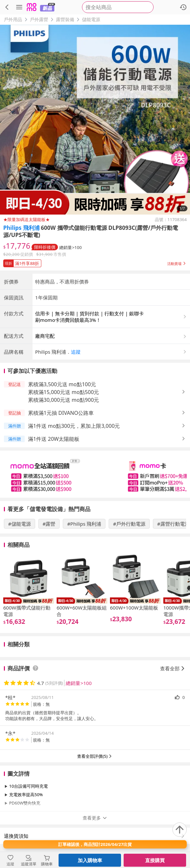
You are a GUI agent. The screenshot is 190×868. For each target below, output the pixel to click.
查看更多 (95, 818)
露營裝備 (65, 19)
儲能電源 (91, 19)
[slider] (95, 474)
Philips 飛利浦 (21, 228)
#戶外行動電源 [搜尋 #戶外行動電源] (129, 524)
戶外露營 (39, 19)
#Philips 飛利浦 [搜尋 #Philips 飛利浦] (84, 524)
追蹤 (76, 352)
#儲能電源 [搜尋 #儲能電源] (20, 524)
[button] (95, 262)
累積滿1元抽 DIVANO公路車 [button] (61, 413)
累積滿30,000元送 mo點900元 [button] (63, 400)
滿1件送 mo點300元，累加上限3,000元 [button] (74, 426)
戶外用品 (13, 19)
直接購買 (155, 860)
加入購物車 (90, 860)
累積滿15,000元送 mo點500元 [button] (63, 392)
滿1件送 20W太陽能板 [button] (54, 439)
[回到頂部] (180, 830)
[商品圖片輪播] (95, 120)
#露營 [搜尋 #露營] (49, 524)
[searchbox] (118, 7)
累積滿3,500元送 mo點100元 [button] (62, 384)
